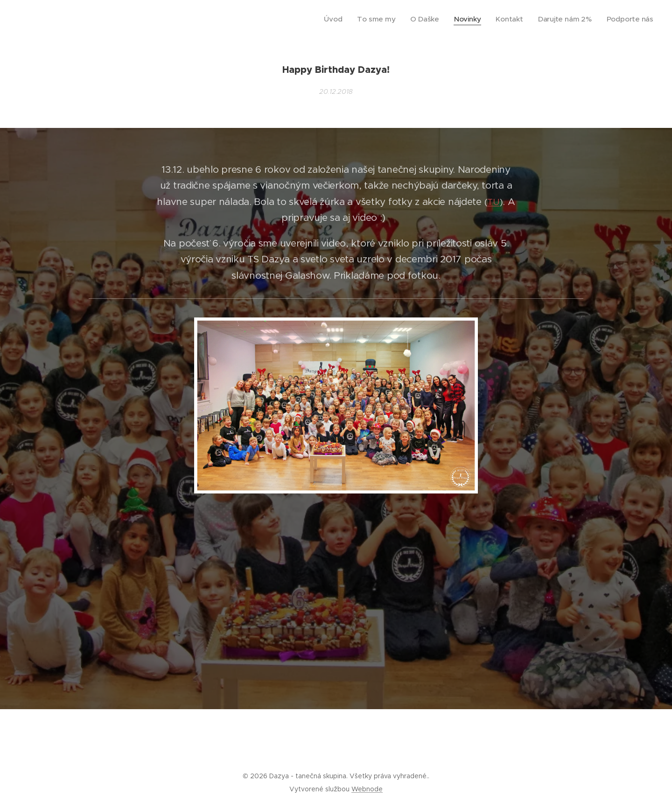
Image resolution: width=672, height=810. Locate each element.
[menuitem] (360, 19)
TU (493, 202)
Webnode (367, 789)
